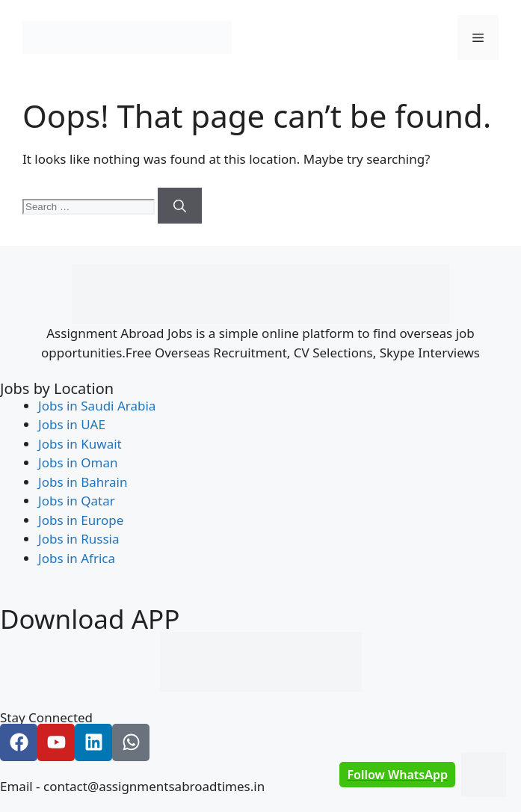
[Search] (180, 206)
